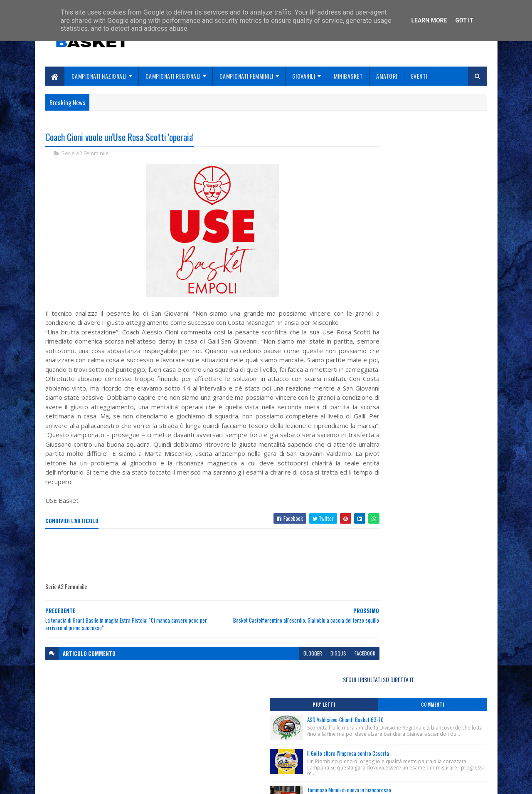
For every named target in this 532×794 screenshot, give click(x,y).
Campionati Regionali (173, 76)
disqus (298, 682)
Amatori (387, 76)
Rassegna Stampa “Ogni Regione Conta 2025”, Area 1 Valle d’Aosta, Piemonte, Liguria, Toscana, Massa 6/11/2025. (417, 348)
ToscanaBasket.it (390, 440)
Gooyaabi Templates (154, 783)
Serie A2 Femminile (85, 154)
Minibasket (348, 76)
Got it (464, 20)
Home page (210, 729)
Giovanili (304, 76)
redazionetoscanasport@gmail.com (436, 730)
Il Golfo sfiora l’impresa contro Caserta (433, 222)
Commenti (454, 164)
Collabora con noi (218, 749)
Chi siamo (208, 739)
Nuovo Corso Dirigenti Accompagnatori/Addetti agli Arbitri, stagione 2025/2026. (416, 396)
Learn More (429, 20)
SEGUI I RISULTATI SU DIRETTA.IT (421, 139)
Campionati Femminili (246, 76)
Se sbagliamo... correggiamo (233, 759)
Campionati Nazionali (99, 76)
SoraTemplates (84, 783)
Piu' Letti (387, 164)
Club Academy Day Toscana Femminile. (404, 382)
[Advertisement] (197, 585)
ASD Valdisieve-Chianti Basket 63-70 (430, 179)
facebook (325, 682)
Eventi (419, 76)
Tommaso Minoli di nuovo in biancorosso (434, 264)
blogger (273, 682)
